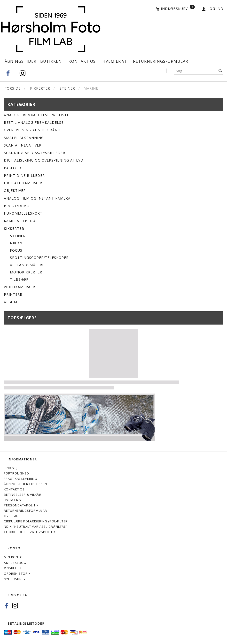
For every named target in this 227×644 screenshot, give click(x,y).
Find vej (11, 468)
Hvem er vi (114, 61)
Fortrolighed (16, 473)
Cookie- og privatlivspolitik (30, 532)
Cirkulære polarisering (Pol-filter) (36, 521)
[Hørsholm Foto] (51, 28)
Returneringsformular (161, 61)
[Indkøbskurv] (175, 9)
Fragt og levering (20, 479)
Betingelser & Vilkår (23, 495)
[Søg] (220, 71)
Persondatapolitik (21, 505)
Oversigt (12, 516)
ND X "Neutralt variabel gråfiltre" (36, 527)
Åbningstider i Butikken (33, 61)
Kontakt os (82, 61)
